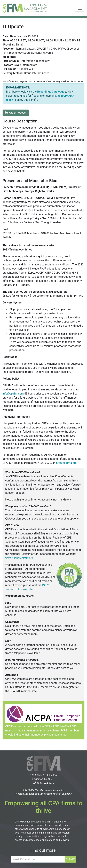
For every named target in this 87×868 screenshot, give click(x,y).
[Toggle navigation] (80, 8)
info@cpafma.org (13, 394)
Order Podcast (16, 113)
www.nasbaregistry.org (19, 558)
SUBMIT (70, 859)
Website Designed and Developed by (43, 794)
